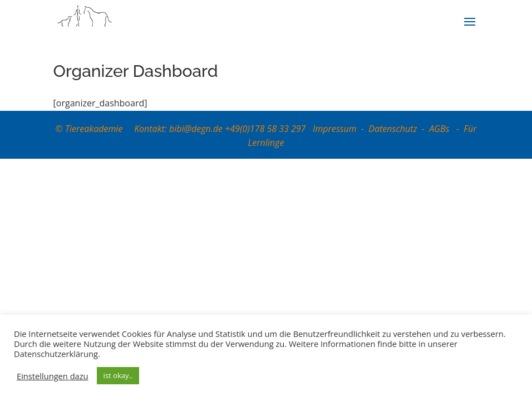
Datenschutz (393, 129)
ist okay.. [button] (118, 375)
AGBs (440, 129)
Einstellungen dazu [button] (53, 376)
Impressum (335, 129)
